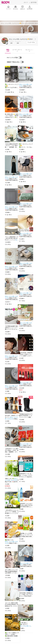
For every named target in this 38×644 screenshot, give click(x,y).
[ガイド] (26, 2)
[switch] (20, 58)
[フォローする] (31, 42)
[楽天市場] (34, 2)
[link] (12, 74)
